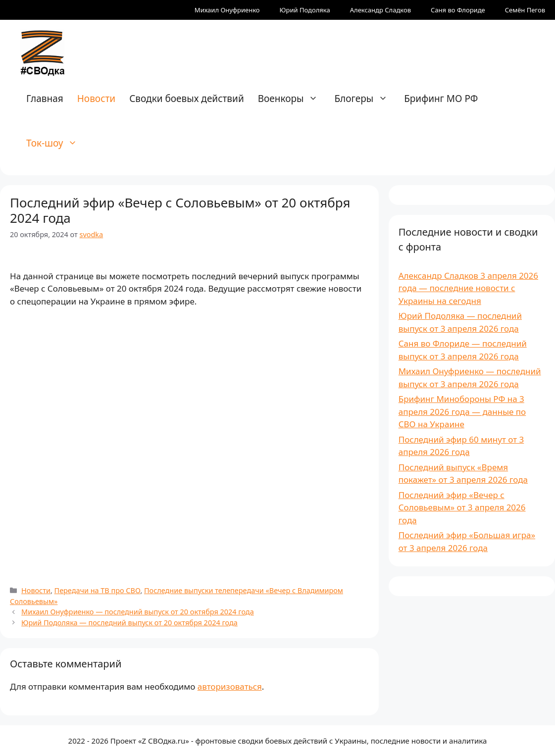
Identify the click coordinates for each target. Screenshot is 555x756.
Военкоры (293, 99)
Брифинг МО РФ (441, 99)
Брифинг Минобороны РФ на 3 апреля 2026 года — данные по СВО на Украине (462, 411)
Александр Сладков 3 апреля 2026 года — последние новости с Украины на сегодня (468, 288)
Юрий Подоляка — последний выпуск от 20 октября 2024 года (129, 623)
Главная (45, 99)
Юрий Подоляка (305, 10)
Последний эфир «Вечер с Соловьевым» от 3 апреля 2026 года (462, 507)
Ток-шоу (57, 143)
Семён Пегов (525, 10)
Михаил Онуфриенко (227, 10)
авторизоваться (230, 686)
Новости (96, 99)
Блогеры (366, 99)
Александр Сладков (380, 10)
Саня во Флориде (458, 10)
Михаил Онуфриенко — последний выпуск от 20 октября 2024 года (138, 612)
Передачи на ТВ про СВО (98, 590)
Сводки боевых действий (187, 99)
